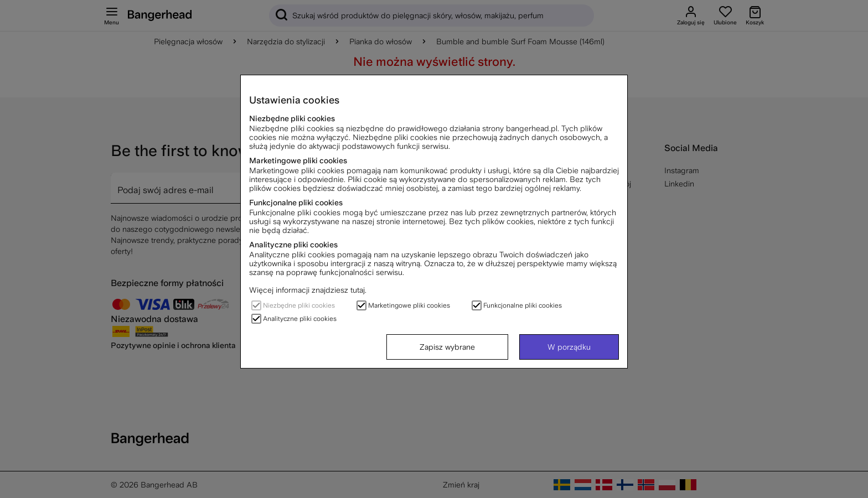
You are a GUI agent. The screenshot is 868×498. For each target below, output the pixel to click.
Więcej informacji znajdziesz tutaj (307, 290)
